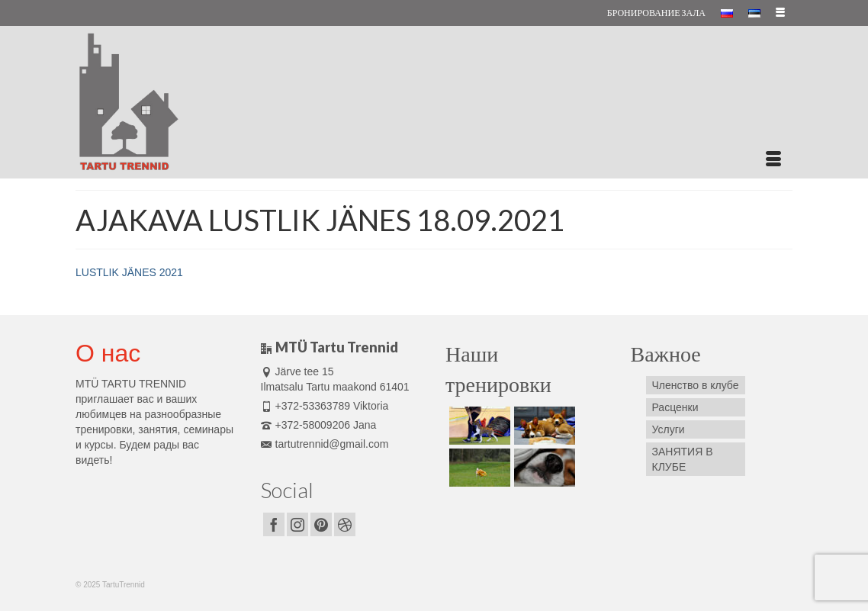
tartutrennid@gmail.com (325, 444)
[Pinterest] (321, 524)
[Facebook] (274, 524)
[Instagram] (297, 524)
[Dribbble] (345, 524)
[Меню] (773, 159)
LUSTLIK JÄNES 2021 (129, 272)
